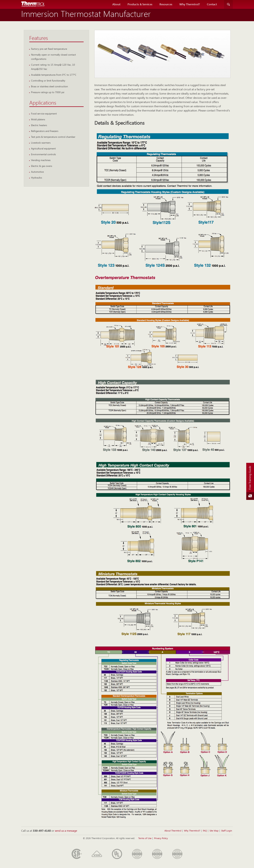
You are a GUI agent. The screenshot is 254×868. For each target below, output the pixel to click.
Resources (166, 4)
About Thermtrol (173, 831)
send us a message (66, 831)
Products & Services (140, 4)
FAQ (205, 831)
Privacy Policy (161, 838)
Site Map (214, 831)
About (116, 4)
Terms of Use (145, 838)
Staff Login (227, 831)
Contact (212, 4)
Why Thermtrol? (190, 4)
